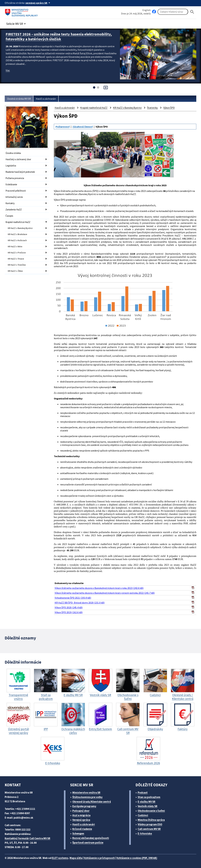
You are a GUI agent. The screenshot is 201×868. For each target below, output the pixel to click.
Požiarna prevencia (15, 178)
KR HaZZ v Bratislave (18, 234)
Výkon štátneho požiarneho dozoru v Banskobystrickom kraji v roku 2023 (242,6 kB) (99, 588)
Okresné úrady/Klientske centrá (92, 802)
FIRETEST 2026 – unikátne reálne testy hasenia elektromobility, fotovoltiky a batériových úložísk (59, 37)
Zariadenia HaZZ (14, 210)
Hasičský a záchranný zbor (18, 159)
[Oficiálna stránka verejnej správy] (38, 3)
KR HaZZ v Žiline (15, 271)
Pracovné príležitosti (16, 191)
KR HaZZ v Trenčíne (17, 265)
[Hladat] (192, 12)
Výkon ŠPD (169, 108)
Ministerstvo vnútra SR (86, 793)
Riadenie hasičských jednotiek (20, 172)
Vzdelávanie (11, 184)
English (147, 10)
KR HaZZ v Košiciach (17, 240)
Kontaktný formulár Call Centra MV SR (27, 838)
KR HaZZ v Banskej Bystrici (20, 228)
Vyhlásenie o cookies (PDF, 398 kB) (137, 858)
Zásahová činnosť (83, 127)
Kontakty (10, 203)
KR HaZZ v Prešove (17, 253)
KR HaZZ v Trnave (16, 259)
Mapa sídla (76, 858)
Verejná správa (81, 820)
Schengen (78, 833)
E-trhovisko (145, 833)
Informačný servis (14, 197)
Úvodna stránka (13, 153)
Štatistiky (152, 108)
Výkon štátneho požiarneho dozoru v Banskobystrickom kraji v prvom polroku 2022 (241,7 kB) (105, 593)
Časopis (9, 216)
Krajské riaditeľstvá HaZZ (18, 222)
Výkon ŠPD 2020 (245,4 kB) (69, 607)
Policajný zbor (81, 811)
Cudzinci (143, 815)
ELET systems (60, 858)
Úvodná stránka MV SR (19, 99)
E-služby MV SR (147, 802)
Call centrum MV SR (149, 829)
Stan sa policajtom (149, 797)
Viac (8, 70)
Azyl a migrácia (81, 815)
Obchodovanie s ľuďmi (151, 811)
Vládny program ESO (150, 824)
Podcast (143, 793)
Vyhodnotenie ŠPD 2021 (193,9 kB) (73, 598)
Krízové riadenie (82, 829)
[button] (16, 23)
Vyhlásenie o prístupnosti (99, 858)
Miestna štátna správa (151, 820)
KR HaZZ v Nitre (15, 246)
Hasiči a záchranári (46, 99)
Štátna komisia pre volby (87, 797)
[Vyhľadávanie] (173, 12)
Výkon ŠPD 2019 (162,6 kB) (69, 612)
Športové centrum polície (88, 843)
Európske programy (84, 806)
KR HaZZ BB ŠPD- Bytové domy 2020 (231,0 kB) (80, 603)
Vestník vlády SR (148, 806)
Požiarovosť (63, 127)
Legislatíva (11, 166)
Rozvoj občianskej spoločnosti (91, 838)
